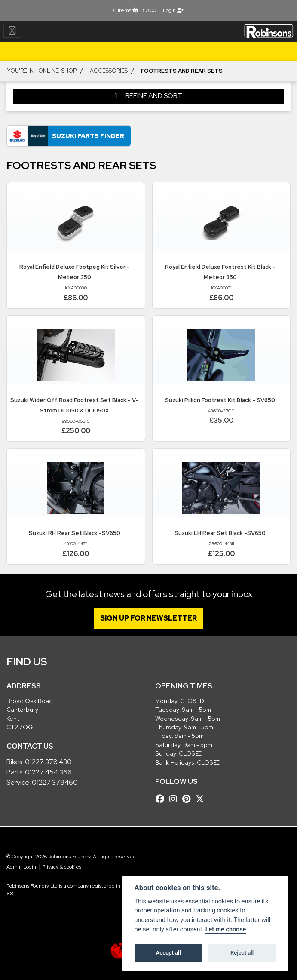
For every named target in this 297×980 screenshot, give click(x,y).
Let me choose (226, 929)
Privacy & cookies (62, 867)
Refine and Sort (149, 96)
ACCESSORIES (109, 71)
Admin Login (21, 867)
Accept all (168, 953)
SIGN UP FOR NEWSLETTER (148, 618)
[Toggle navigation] (12, 31)
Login (173, 10)
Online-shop (57, 71)
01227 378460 (55, 782)
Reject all (242, 953)
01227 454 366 (48, 772)
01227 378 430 (48, 762)
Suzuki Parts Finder (88, 136)
